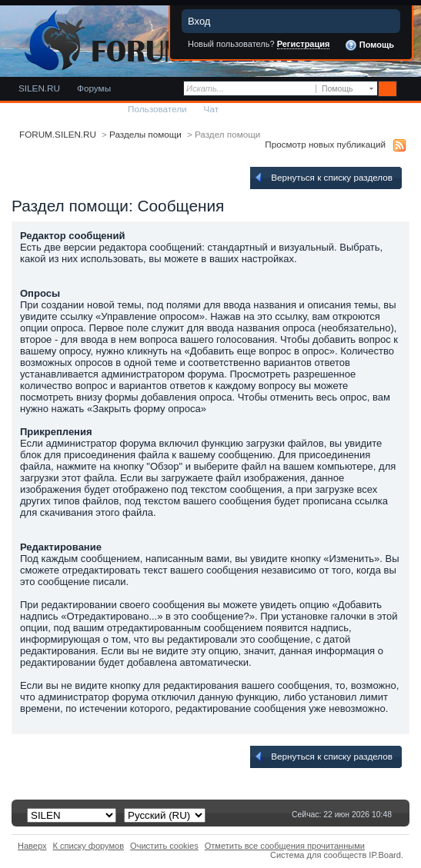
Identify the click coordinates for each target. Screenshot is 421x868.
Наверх (32, 846)
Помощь (369, 45)
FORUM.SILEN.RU (58, 134)
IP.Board (385, 855)
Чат (211, 109)
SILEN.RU (39, 88)
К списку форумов (89, 846)
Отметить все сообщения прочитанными (285, 846)
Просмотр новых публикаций (325, 144)
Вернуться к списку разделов (322, 178)
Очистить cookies (164, 846)
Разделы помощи (145, 134)
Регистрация (304, 44)
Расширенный (408, 89)
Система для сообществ (318, 855)
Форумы (94, 88)
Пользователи (157, 109)
